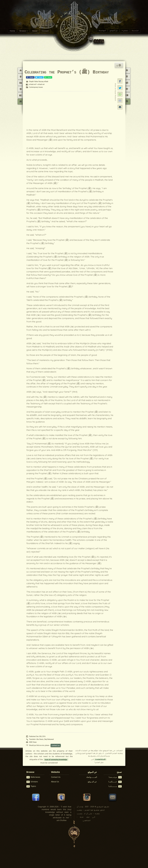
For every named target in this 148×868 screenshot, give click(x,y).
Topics (31, 786)
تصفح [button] (125, 31)
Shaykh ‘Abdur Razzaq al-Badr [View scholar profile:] (39, 82)
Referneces (33, 777)
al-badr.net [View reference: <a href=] (32, 84)
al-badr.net (41, 84)
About (35, 31)
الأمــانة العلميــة (100, 760)
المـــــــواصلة (92, 777)
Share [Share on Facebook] (30, 77)
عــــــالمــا (115, 782)
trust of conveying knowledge (56, 760)
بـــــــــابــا (115, 786)
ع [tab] (119, 65)
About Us (55, 782)
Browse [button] (23, 31)
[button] (120, 81)
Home (12, 31)
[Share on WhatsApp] (120, 94)
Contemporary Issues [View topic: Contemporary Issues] (36, 87)
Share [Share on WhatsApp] (48, 77)
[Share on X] (120, 88)
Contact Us (56, 777)
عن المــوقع (92, 782)
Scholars (32, 782)
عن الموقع (114, 31)
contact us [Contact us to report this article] (56, 745)
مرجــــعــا (115, 777)
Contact (45, 31)
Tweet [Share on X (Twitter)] (39, 77)
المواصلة (102, 31)
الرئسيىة (135, 31)
